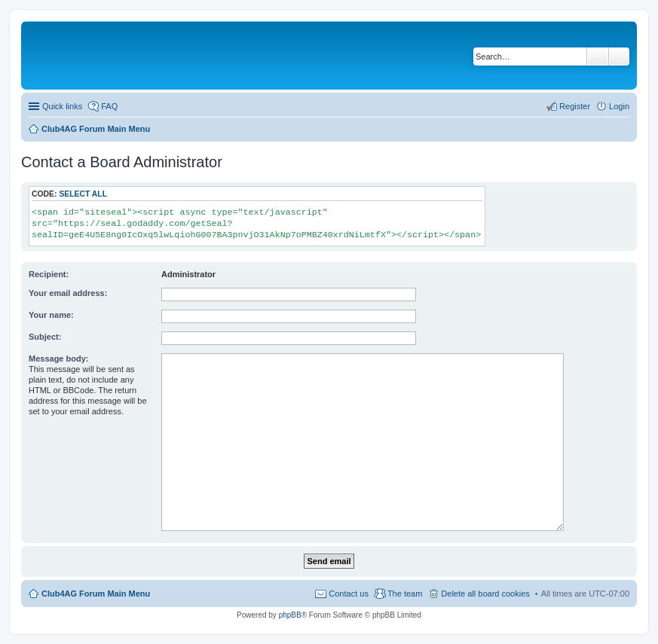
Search (598, 56)
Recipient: (49, 274)
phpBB (290, 615)
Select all (83, 194)
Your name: (51, 315)
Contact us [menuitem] (349, 594)
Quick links (62, 106)
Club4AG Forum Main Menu (96, 594)
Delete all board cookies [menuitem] (485, 594)
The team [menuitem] (405, 594)
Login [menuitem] (619, 106)
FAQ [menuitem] (109, 106)
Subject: (45, 337)
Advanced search (619, 56)
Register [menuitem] (575, 106)
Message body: (58, 359)
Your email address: (68, 293)
